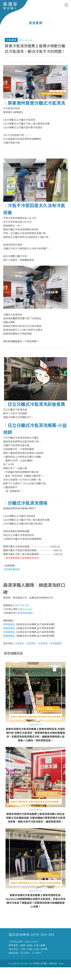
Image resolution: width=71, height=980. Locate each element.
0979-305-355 (42, 935)
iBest (61, 963)
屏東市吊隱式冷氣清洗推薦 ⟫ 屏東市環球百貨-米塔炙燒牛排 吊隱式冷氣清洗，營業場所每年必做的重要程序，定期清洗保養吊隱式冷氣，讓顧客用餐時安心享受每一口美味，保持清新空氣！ (35, 747)
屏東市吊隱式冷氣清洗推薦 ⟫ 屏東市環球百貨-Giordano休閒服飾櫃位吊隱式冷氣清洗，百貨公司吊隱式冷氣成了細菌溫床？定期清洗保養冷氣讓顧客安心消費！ (36, 913)
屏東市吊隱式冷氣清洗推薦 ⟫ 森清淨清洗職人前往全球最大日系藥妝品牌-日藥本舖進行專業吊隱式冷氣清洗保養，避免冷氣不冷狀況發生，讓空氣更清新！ (36, 830)
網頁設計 (53, 963)
